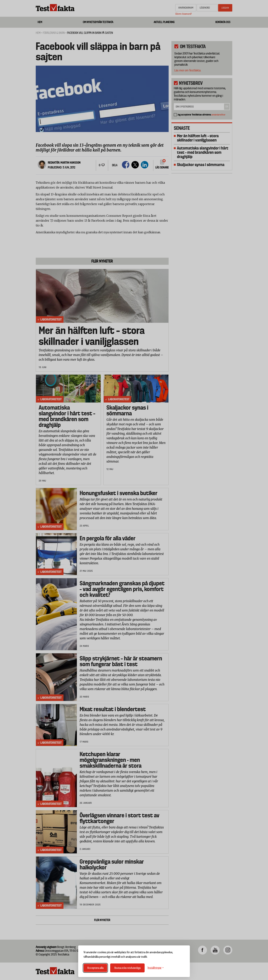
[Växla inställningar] (156, 968)
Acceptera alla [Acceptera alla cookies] (95, 968)
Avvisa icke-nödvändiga (127, 968)
